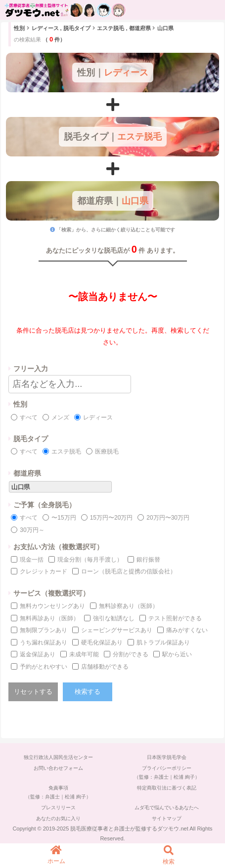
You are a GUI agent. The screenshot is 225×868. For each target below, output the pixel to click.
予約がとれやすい (44, 667)
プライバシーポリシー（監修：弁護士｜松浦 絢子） (167, 773)
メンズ (60, 417)
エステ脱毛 (66, 452)
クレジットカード (44, 571)
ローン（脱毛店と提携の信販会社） (129, 571)
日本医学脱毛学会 (167, 757)
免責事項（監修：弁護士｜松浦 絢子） (58, 792)
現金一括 (32, 560)
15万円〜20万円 (112, 518)
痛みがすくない (187, 630)
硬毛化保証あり (102, 642)
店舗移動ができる (105, 667)
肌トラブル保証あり (163, 642)
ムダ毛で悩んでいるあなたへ (167, 808)
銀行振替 (148, 560)
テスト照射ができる (175, 618)
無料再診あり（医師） (49, 618)
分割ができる (131, 654)
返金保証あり (38, 654)
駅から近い (177, 654)
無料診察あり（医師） (129, 606)
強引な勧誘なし (114, 618)
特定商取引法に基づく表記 (167, 788)
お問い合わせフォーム (58, 768)
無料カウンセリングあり (52, 606)
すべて (29, 417)
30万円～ (32, 530)
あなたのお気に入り (58, 818)
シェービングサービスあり (117, 630)
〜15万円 (64, 518)
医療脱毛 (107, 452)
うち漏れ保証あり (44, 642)
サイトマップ (167, 818)
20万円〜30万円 (168, 518)
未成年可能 (84, 654)
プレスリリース (58, 808)
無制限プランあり (44, 630)
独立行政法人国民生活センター (58, 757)
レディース (98, 417)
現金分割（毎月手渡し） (90, 560)
